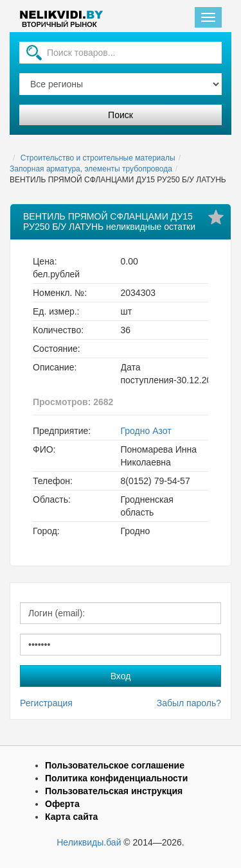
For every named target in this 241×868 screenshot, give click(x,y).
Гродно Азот (146, 431)
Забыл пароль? (189, 703)
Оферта (62, 804)
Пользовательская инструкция (114, 791)
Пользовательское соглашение (115, 765)
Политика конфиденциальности (116, 778)
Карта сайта (71, 817)
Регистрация (46, 703)
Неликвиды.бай (89, 842)
